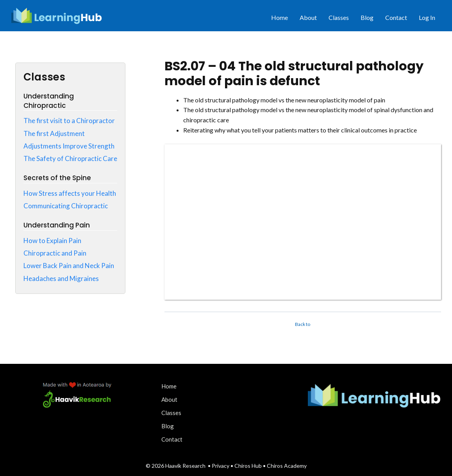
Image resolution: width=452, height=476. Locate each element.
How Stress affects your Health (70, 193)
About (308, 17)
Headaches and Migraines (61, 278)
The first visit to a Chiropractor (69, 121)
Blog (367, 17)
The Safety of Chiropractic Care (70, 158)
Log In (427, 17)
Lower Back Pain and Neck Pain (69, 266)
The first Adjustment (54, 133)
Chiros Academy (287, 466)
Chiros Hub (248, 466)
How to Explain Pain (52, 241)
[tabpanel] (303, 198)
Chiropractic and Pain (55, 253)
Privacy (221, 466)
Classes (339, 17)
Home (280, 17)
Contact (396, 17)
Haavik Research (185, 466)
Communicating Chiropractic (66, 206)
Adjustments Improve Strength (69, 146)
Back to (303, 324)
